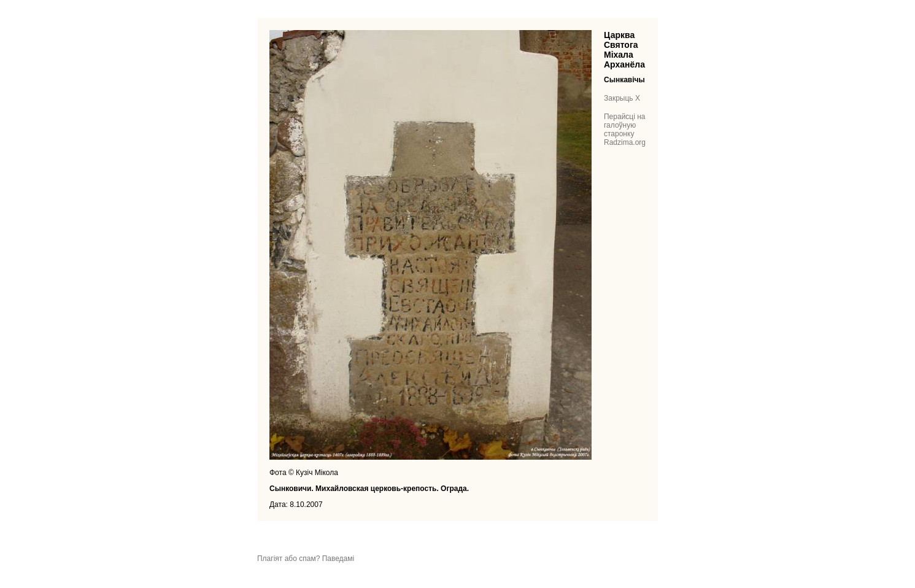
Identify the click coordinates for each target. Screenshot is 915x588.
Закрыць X (622, 98)
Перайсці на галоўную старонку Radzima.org (625, 130)
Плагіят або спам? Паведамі (306, 559)
